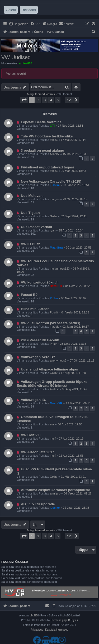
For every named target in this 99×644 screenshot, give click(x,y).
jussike (55, 185)
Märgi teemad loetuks (41, 94)
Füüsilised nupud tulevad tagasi (47, 167)
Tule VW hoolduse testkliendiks (47, 136)
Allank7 (55, 154)
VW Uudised (16, 57)
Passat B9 (29, 295)
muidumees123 (60, 269)
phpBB (34, 615)
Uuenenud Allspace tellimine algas (49, 369)
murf (53, 439)
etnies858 (26, 63)
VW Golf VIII (31, 435)
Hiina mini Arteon (35, 309)
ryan (53, 230)
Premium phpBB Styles (64, 620)
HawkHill (56, 286)
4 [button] (51, 100)
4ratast (54, 389)
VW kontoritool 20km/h (40, 282)
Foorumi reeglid (16, 74)
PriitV (53, 344)
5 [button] (58, 100)
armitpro (55, 493)
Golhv (54, 216)
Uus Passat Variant (37, 227)
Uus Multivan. (32, 196)
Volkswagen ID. (34, 400)
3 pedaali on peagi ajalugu (43, 150)
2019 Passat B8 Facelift (40, 340)
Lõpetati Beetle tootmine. (42, 122)
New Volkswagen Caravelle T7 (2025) (51, 181)
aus (52, 424)
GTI (52, 126)
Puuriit (54, 312)
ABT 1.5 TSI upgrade (38, 504)
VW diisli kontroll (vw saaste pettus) (51, 323)
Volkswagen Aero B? (38, 357)
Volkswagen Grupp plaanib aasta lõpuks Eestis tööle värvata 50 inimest (52, 384)
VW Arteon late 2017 (37, 452)
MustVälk (56, 403)
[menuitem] (19, 24)
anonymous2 (58, 360)
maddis (55, 327)
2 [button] (38, 100)
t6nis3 (54, 140)
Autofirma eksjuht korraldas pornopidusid (56, 490)
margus (55, 199)
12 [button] (69, 100)
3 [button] (45, 100)
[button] (24, 100)
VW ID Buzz (30, 244)
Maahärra (56, 248)
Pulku (54, 298)
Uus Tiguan (30, 213)
